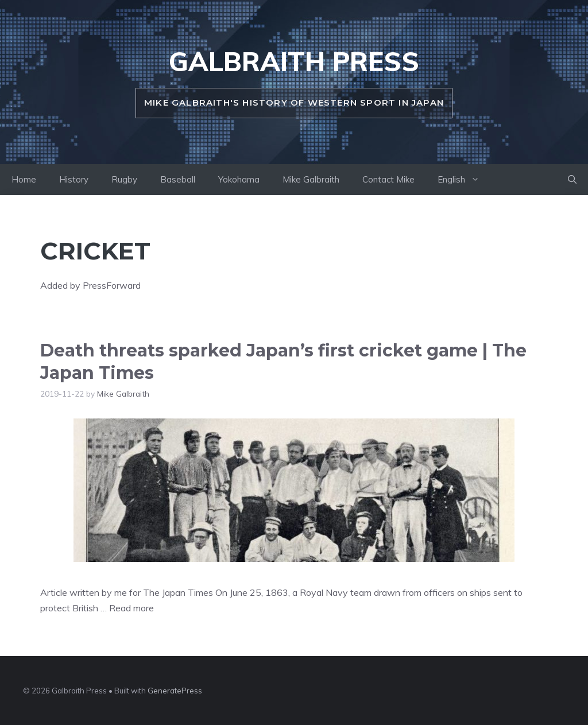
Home (24, 179)
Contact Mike (388, 179)
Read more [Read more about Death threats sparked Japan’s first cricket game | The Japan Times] (131, 608)
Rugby (124, 179)
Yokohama (239, 179)
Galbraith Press (294, 61)
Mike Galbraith (311, 179)
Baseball (178, 179)
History (74, 179)
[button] (572, 180)
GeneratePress (175, 691)
